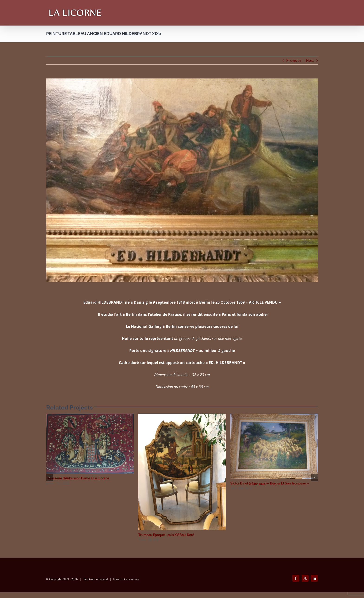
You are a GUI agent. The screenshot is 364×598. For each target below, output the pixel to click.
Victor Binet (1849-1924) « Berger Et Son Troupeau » (270, 483)
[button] (50, 478)
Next (310, 60)
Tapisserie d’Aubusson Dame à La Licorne (78, 478)
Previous (294, 60)
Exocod (103, 585)
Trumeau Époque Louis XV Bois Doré (166, 535)
